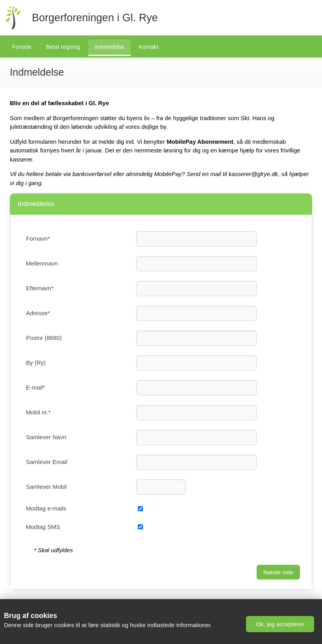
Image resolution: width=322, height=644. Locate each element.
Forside (22, 47)
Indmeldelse (109, 47)
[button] (280, 624)
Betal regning (63, 47)
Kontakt (149, 47)
